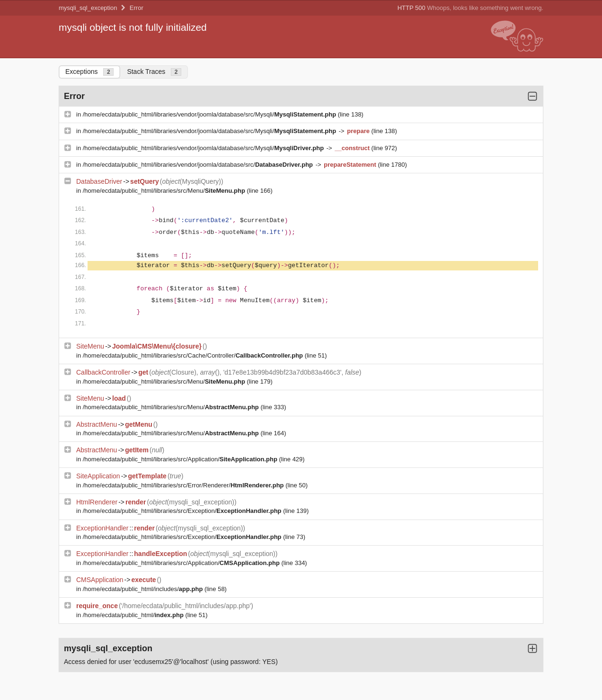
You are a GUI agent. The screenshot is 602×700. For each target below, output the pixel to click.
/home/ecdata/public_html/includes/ (144, 589)
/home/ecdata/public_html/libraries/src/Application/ (181, 459)
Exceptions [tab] (89, 72)
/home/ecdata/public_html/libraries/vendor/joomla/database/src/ (199, 165)
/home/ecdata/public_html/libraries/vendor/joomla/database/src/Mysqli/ (210, 114)
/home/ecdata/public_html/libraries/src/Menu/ (165, 191)
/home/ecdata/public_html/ (134, 615)
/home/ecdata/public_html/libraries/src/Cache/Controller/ (194, 355)
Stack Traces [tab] (154, 72)
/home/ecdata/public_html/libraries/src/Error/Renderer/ (184, 485)
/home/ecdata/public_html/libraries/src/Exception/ (183, 511)
